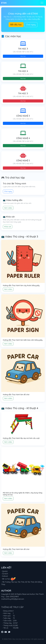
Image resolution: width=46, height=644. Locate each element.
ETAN (4, 3)
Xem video (8, 208)
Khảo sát (8, 227)
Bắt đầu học (16, 25)
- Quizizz (4, 571)
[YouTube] (6, 632)
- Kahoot (5, 576)
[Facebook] (2, 632)
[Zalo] (9, 632)
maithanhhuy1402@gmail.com (13, 599)
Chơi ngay (31, 25)
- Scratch (5, 574)
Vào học (23, 56)
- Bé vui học (8, 579)
